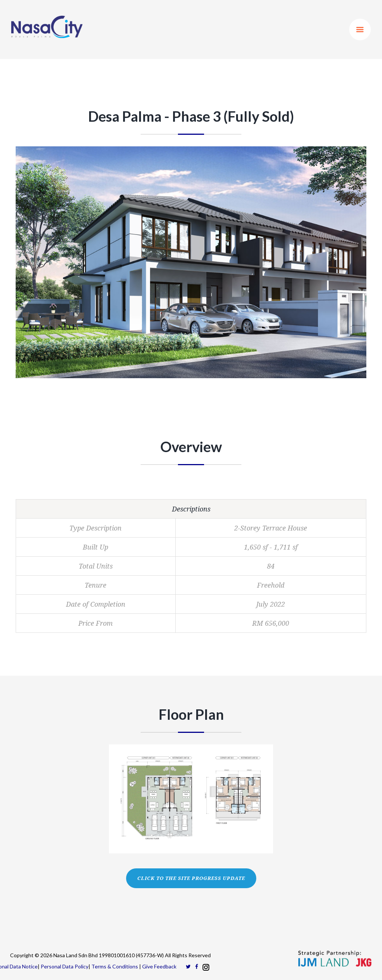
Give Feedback (159, 966)
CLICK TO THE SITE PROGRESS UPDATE (191, 878)
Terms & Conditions (115, 966)
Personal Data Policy (65, 966)
